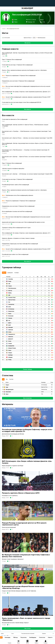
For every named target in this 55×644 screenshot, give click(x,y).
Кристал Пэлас (12, 300)
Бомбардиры (38, 637)
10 (10, 61)
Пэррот (7, 385)
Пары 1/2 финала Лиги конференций (12, 60)
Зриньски (11, 330)
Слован (10, 344)
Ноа (9, 321)
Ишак (7, 394)
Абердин (10, 357)
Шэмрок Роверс (12, 348)
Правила (44, 634)
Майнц (10, 293)
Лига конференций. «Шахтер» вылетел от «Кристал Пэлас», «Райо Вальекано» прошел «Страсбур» (25, 125)
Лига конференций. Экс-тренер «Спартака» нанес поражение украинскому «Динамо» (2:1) (26, 92)
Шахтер (10, 291)
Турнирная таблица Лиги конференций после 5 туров (16, 228)
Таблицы (21, 637)
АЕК (9, 284)
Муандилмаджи (10, 389)
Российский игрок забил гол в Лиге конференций (15, 254)
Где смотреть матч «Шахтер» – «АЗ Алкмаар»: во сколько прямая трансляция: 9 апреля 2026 (27, 174)
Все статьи (27, 629)
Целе (10, 307)
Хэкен (10, 350)
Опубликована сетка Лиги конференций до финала (18, 195)
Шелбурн (10, 355)
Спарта (10, 286)
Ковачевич (8, 392)
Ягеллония (11, 316)
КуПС (10, 325)
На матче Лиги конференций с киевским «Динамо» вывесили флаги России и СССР (26, 97)
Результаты (29, 637)
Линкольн (11, 337)
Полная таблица (28, 369)
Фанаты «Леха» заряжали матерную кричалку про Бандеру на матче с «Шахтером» (24, 70)
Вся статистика (27, 398)
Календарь (13, 637)
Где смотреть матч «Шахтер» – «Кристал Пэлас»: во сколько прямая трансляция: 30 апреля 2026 (27, 157)
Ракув (10, 281)
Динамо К (11, 339)
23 (9, 72)
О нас (12, 634)
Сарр (7, 387)
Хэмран (10, 353)
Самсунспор (11, 304)
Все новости (27, 109)
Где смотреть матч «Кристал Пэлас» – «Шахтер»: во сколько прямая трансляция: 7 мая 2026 (27, 138)
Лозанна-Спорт (12, 298)
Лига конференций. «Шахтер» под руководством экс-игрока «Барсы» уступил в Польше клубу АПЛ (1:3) (27, 53)
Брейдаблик (11, 346)
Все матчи (27, 43)
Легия (10, 341)
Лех (9, 302)
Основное (5, 637)
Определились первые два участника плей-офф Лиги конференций (20, 244)
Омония (10, 318)
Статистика (48, 637)
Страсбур (11, 279)
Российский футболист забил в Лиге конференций (15, 185)
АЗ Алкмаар (11, 309)
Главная (4, 29)
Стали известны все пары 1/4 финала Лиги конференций (17, 65)
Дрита (10, 323)
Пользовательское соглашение (28, 634)
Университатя (12, 334)
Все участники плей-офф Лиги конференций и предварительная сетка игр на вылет (26, 86)
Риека (10, 314)
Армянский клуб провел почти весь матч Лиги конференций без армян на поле (23, 222)
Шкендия (11, 327)
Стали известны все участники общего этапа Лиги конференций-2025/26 (22, 102)
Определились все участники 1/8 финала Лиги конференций (18, 81)
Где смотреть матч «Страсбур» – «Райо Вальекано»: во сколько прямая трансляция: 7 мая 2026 (27, 132)
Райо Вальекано (12, 288)
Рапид (10, 360)
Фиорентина (11, 311)
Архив (2, 634)
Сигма (10, 332)
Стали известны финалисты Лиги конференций (15, 119)
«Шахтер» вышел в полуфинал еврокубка (13, 169)
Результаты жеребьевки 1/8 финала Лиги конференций (19, 76)
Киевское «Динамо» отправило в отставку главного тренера (18, 238)
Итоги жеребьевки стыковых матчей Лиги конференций (17, 212)
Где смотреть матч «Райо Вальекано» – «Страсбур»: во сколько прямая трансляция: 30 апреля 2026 (26, 151)
